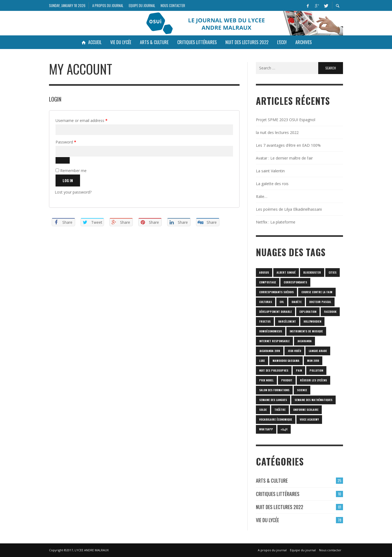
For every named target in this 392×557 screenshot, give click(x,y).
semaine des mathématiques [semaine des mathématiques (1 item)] (313, 400)
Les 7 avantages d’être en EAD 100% (288, 145)
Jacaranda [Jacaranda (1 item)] (304, 341)
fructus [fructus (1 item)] (265, 321)
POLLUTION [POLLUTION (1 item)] (316, 370)
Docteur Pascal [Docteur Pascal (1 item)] (320, 302)
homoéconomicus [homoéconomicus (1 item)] (271, 331)
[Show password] (63, 160)
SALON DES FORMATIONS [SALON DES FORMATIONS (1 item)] (274, 390)
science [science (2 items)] (302, 390)
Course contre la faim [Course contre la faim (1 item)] (317, 292)
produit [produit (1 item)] (287, 380)
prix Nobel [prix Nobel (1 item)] (266, 380)
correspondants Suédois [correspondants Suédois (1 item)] (276, 292)
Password (73, 141)
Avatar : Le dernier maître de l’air (284, 158)
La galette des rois (272, 184)
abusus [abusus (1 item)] (264, 272)
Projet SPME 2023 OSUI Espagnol (286, 120)
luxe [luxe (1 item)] (262, 361)
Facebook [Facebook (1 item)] (330, 312)
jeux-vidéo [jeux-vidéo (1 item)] (294, 351)
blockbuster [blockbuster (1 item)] (312, 272)
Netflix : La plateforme (276, 222)
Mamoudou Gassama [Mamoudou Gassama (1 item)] (286, 361)
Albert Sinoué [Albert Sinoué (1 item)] (286, 272)
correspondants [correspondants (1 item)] (295, 282)
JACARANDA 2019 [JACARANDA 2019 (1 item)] (270, 351)
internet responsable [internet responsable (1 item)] (274, 341)
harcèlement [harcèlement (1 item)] (287, 321)
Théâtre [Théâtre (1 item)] (280, 410)
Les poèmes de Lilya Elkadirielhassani (289, 209)
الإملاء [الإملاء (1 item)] (284, 429)
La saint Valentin (270, 171)
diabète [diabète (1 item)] (297, 302)
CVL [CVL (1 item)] (282, 302)
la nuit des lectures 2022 (277, 132)
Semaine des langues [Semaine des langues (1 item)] (273, 400)
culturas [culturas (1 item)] (266, 302)
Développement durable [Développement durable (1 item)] (275, 312)
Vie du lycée (267, 520)
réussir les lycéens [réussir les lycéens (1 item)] (313, 380)
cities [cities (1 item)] (333, 272)
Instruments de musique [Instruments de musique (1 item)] (306, 331)
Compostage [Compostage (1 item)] (268, 282)
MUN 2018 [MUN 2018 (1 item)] (313, 361)
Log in (68, 180)
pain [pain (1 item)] (299, 370)
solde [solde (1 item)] (263, 410)
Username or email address (89, 120)
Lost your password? (73, 192)
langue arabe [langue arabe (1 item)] (318, 351)
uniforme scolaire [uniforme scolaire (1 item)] (306, 410)
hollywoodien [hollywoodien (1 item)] (312, 321)
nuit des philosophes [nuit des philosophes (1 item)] (274, 370)
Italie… (262, 196)
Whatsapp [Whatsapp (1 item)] (266, 429)
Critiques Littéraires (278, 494)
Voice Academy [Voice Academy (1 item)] (309, 419)
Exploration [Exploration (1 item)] (308, 312)
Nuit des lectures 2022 (280, 507)
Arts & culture (272, 481)
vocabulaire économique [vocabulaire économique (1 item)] (276, 419)
